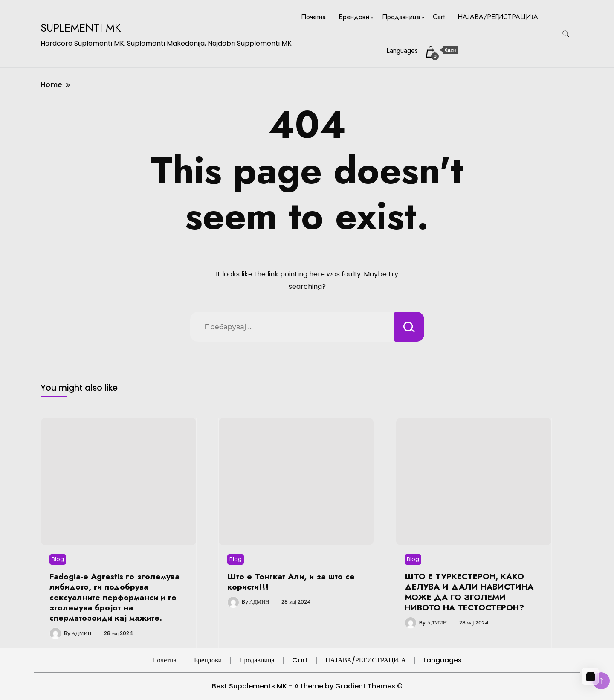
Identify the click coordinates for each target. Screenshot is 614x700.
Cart (439, 17)
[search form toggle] (566, 34)
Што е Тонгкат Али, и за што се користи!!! (291, 581)
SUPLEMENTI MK (81, 28)
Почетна (313, 17)
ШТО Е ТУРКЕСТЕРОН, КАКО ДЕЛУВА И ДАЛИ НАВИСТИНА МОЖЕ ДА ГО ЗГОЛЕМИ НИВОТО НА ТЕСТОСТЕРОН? (469, 592)
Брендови (354, 17)
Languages (402, 51)
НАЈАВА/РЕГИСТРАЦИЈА (498, 17)
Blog (58, 559)
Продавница (401, 17)
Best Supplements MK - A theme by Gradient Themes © (307, 686)
